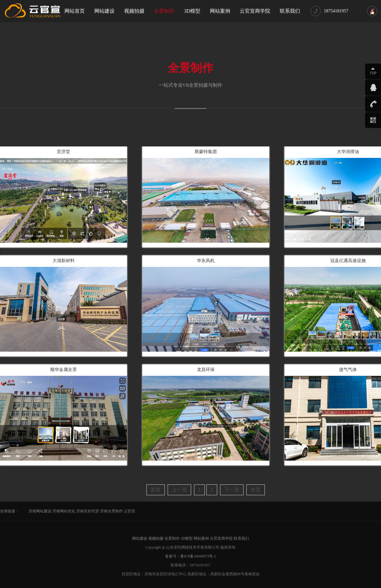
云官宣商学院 (255, 11)
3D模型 (192, 11)
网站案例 (220, 11)
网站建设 (104, 11)
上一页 (179, 490)
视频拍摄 (134, 11)
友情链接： (10, 511)
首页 (156, 490)
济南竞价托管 (88, 511)
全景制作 (164, 11)
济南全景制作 (111, 511)
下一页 (232, 490)
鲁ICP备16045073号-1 (198, 556)
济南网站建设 (40, 511)
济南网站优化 (64, 511)
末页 (256, 490)
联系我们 (290, 11)
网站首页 (75, 11)
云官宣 (130, 511)
